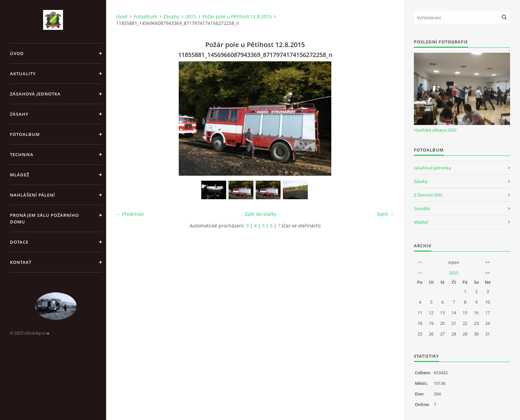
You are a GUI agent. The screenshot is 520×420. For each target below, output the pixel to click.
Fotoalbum (25, 134)
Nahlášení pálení (32, 195)
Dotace (19, 242)
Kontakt (21, 262)
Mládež (20, 175)
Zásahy (19, 114)
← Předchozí (130, 214)
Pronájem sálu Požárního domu (44, 218)
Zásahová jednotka (35, 94)
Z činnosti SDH (428, 195)
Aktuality (23, 74)
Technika (22, 154)
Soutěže (422, 209)
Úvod (17, 53)
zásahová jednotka (432, 168)
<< (420, 262)
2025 (454, 273)
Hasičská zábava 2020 (435, 130)
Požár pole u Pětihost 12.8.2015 (237, 16)
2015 (191, 16)
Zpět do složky (260, 214)
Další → (386, 214)
